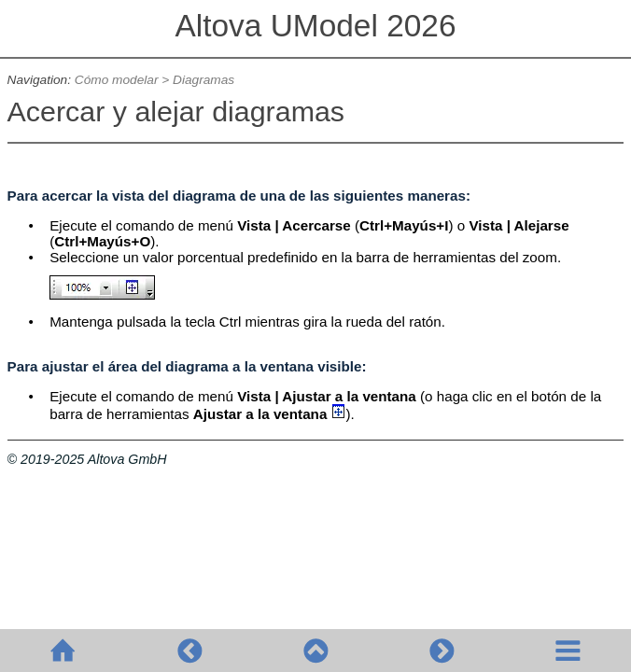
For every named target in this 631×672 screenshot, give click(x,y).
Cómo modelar (117, 80)
